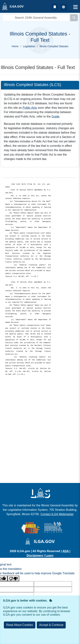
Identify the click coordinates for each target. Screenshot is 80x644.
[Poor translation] (13, 578)
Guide (56, 116)
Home (15, 46)
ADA (66, 551)
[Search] (74, 18)
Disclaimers (35, 556)
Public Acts (30, 108)
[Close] (51, 625)
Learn (49, 556)
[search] (36, 18)
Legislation (29, 46)
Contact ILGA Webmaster (57, 514)
